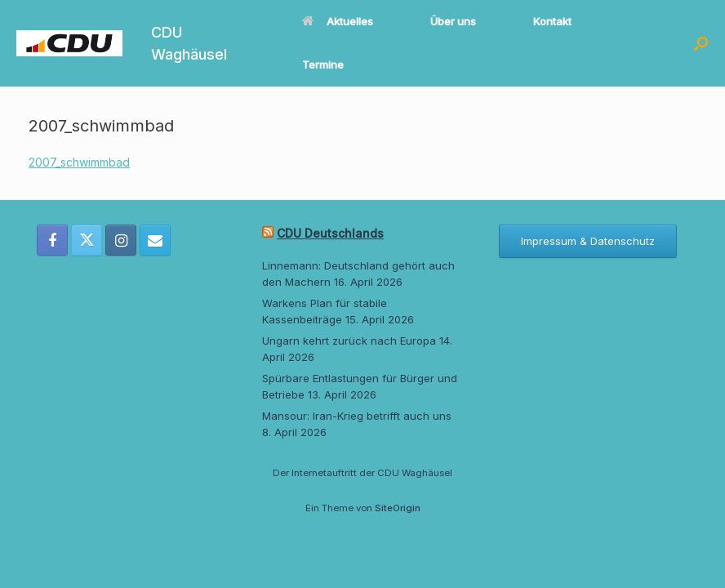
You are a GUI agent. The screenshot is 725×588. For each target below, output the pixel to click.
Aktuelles (338, 21)
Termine (323, 65)
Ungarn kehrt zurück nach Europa (349, 341)
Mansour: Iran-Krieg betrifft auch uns (357, 416)
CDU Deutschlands (330, 233)
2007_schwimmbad (79, 162)
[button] (701, 43)
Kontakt (552, 21)
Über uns (453, 21)
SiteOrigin (398, 508)
